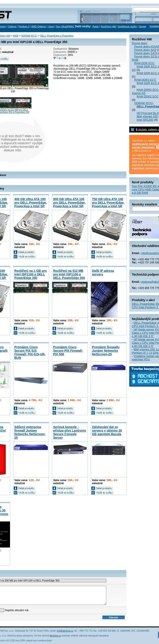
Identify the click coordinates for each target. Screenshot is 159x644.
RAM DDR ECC (144, 63)
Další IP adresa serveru (103, 273)
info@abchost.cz (65, 631)
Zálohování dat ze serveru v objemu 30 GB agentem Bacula (107, 431)
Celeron (12, 26)
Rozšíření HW (108, 26)
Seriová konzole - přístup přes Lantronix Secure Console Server (70, 432)
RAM (135, 60)
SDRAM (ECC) (144, 103)
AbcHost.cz (55, 636)
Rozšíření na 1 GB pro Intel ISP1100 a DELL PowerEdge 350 (31, 274)
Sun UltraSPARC (65, 26)
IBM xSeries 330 (147, 116)
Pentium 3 (24, 26)
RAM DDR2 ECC (145, 80)
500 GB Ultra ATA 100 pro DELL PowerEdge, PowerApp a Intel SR (70, 203)
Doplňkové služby (128, 26)
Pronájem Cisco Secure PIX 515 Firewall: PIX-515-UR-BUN (30, 352)
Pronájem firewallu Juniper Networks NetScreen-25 (106, 351)
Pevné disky (140, 43)
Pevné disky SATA (146, 53)
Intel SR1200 (145, 120)
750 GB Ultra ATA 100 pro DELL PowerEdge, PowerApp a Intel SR (108, 203)
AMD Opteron (39, 26)
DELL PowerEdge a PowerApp (57, 36)
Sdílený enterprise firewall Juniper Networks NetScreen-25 (30, 432)
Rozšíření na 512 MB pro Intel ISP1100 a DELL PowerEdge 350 (69, 274)
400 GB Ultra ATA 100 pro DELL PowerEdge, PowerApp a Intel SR (31, 203)
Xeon (51, 26)
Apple (96, 26)
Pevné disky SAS (145, 50)
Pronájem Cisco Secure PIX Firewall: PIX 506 (68, 351)
